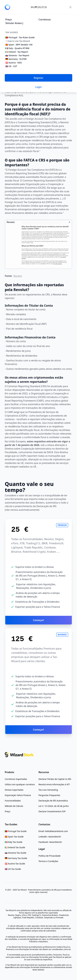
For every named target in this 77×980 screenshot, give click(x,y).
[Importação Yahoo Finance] (18, 795)
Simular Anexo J (14, 23)
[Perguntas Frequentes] (49, 795)
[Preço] (8, 811)
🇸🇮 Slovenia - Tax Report (17, 55)
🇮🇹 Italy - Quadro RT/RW (17, 48)
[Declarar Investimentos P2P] (52, 811)
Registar (38, 78)
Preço (9, 19)
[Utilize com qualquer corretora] (20, 784)
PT (36, 7)
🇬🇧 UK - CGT (11, 66)
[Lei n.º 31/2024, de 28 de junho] (54, 806)
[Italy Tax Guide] (14, 842)
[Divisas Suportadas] (14, 790)
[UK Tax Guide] (13, 869)
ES (39, 7)
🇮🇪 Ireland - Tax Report (17, 52)
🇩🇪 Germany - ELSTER (16, 59)
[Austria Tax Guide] (15, 864)
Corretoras (45, 19)
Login (39, 87)
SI (46, 7)
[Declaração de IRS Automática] (53, 801)
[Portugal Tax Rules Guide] (16, 831)
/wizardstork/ (55, 837)
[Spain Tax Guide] (14, 837)
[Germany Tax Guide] (16, 858)
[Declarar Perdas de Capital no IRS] (55, 779)
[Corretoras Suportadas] (16, 779)
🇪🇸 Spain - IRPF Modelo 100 (19, 45)
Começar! (38, 620)
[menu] (70, 7)
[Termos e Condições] (48, 861)
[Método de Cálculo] (14, 806)
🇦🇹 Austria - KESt (14, 63)
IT (43, 7)
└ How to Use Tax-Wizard (18, 41)
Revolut (18, 276)
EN (32, 7)
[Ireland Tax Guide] (15, 847)
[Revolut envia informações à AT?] (54, 784)
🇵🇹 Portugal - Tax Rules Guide (20, 37)
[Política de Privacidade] (49, 856)
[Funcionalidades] (13, 801)
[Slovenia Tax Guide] (16, 853)
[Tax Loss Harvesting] (48, 790)
